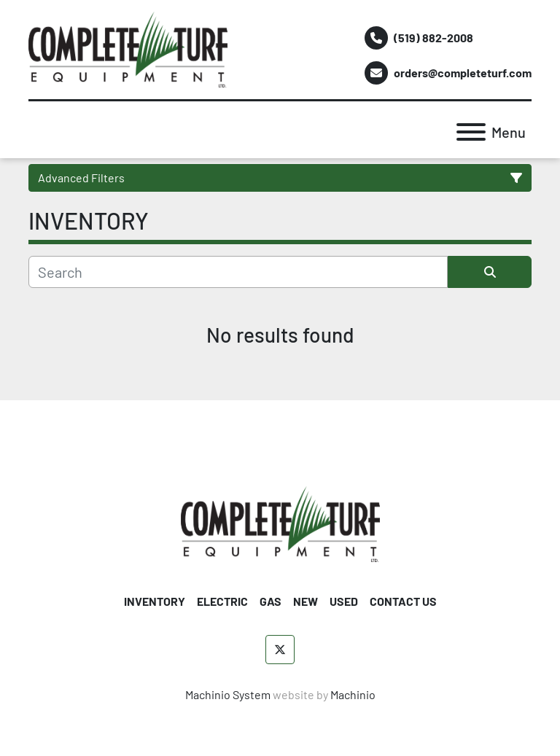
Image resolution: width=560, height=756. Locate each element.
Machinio (353, 694)
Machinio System (228, 694)
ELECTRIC (222, 601)
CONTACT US (403, 601)
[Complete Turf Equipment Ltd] (280, 522)
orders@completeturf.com (463, 73)
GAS (271, 601)
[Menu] (471, 132)
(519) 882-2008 (433, 38)
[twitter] (280, 650)
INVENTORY (155, 601)
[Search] (238, 272)
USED (344, 601)
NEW (306, 601)
